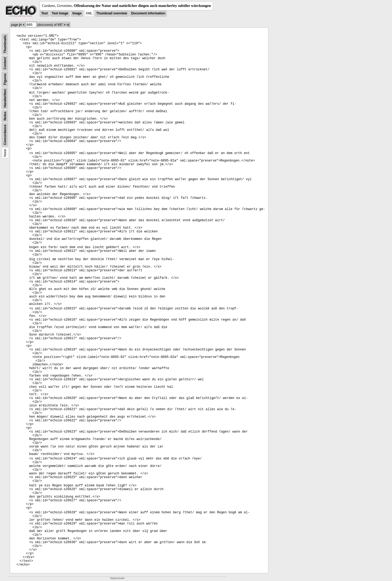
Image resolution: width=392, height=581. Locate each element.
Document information (148, 13)
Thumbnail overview (112, 13)
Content (5, 63)
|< (21, 25)
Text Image (60, 13)
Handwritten (5, 98)
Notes (5, 116)
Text (44, 13)
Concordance (5, 135)
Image (77, 13)
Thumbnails (5, 44)
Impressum (117, 578)
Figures (5, 79)
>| (68, 25)
